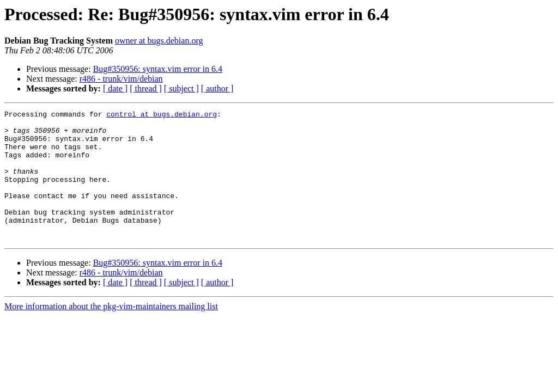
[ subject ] (181, 88)
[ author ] (217, 88)
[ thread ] (146, 88)
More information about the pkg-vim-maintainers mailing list (111, 332)
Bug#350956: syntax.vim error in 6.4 (158, 69)
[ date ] (115, 88)
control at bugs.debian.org (162, 115)
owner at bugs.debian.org (159, 41)
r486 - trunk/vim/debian (121, 79)
